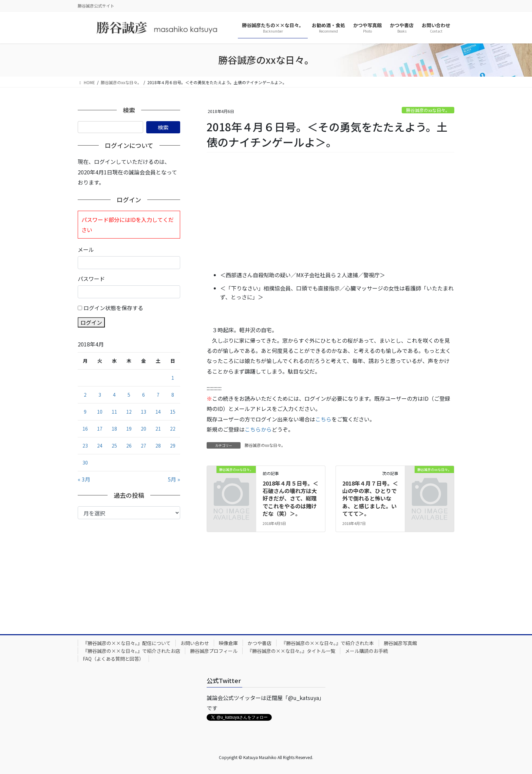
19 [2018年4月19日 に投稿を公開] (129, 429)
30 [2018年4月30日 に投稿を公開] (85, 462)
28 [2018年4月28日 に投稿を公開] (158, 446)
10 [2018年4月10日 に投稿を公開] (100, 412)
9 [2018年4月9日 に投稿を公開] (85, 412)
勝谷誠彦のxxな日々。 (428, 110)
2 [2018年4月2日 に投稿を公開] (85, 395)
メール (86, 249)
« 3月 (84, 479)
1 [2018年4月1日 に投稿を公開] (173, 378)
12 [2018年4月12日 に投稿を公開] (129, 412)
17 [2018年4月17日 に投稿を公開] (100, 429)
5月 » (174, 479)
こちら (323, 419)
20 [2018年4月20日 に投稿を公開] (144, 429)
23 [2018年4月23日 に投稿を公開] (85, 446)
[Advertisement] (330, 212)
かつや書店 (260, 643)
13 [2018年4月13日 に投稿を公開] (144, 412)
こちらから (258, 429)
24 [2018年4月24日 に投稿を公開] (100, 446)
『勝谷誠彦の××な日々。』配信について (127, 643)
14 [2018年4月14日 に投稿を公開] (158, 412)
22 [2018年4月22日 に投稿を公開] (173, 429)
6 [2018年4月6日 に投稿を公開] (144, 395)
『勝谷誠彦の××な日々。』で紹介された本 (328, 643)
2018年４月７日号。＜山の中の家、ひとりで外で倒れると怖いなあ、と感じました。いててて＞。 (370, 498)
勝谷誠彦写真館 (400, 643)
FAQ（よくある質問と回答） (113, 659)
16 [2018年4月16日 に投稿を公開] (85, 429)
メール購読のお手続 (366, 651)
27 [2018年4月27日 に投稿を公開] (144, 446)
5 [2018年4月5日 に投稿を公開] (129, 395)
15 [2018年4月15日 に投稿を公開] (173, 412)
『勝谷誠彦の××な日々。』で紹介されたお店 (131, 651)
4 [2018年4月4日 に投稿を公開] (114, 395)
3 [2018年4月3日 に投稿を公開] (100, 395)
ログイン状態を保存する (113, 308)
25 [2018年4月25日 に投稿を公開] (114, 446)
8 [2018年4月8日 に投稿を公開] (173, 395)
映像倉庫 (228, 643)
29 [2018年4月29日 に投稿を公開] (173, 446)
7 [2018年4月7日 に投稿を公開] (158, 395)
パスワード (91, 279)
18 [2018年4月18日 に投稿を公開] (114, 429)
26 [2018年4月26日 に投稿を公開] (129, 446)
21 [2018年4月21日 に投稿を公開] (158, 429)
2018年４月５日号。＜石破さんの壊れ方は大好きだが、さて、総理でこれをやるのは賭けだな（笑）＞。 (290, 498)
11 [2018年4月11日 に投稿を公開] (114, 412)
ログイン (91, 322)
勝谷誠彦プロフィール (214, 651)
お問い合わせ (195, 643)
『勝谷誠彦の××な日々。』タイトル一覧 (291, 651)
